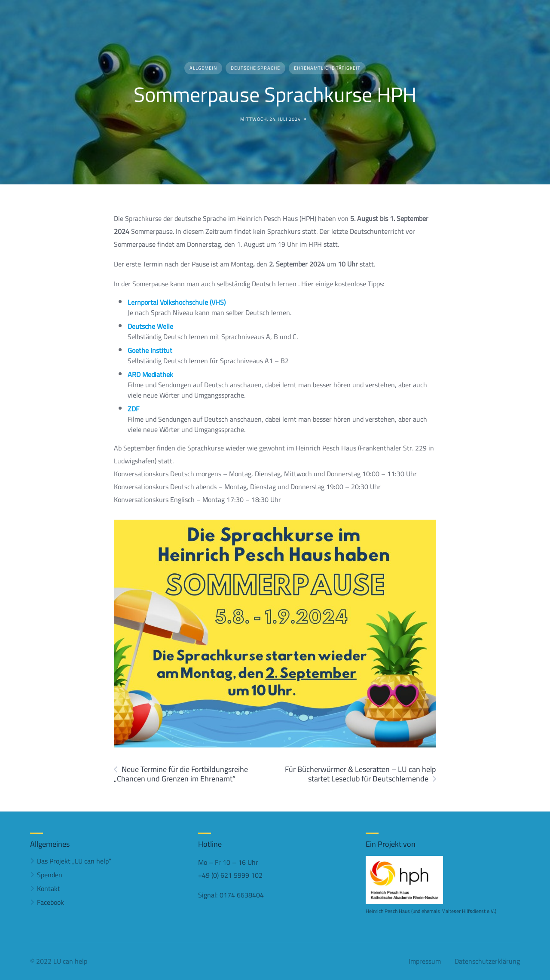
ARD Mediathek (150, 374)
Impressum (425, 961)
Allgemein (203, 68)
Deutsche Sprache (255, 68)
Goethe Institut (150, 350)
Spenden (50, 875)
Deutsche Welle (150, 326)
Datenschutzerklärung (487, 961)
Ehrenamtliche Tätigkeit (327, 68)
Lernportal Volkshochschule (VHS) (177, 302)
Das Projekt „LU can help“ (74, 861)
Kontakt (49, 888)
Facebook (50, 902)
